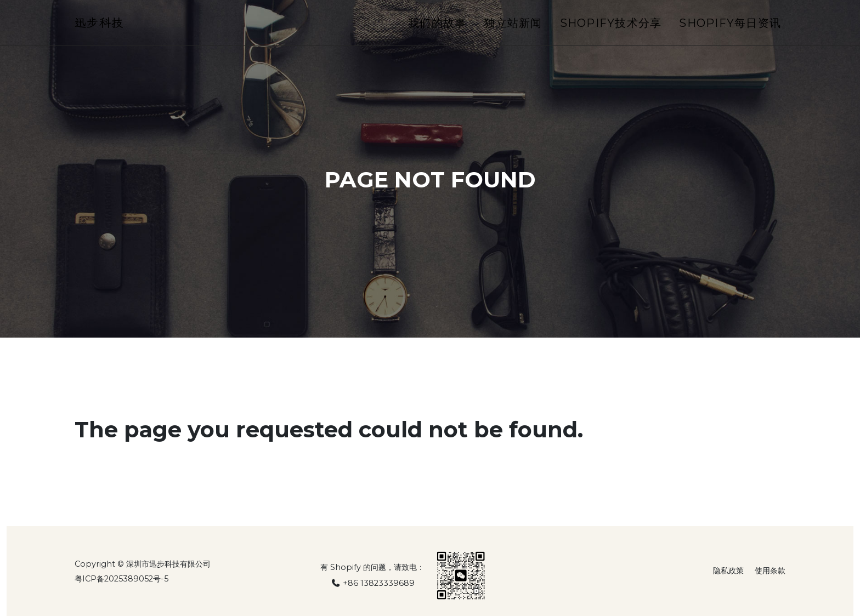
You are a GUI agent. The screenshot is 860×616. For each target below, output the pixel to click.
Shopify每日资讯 (730, 26)
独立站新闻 (513, 26)
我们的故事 (437, 26)
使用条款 (770, 571)
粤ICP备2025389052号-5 (121, 579)
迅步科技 (103, 25)
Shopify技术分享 (611, 26)
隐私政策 (728, 571)
